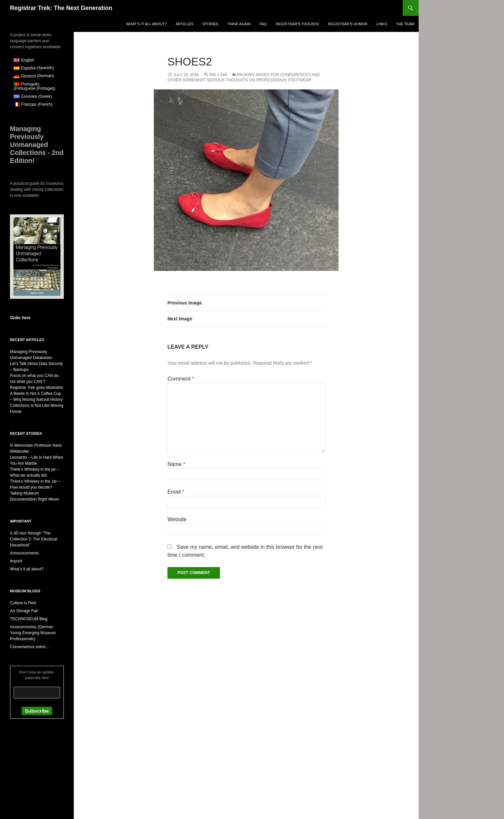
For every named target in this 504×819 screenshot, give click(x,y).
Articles (185, 24)
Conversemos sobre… (30, 647)
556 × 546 (218, 75)
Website (177, 519)
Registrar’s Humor (348, 24)
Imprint (16, 561)
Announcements (24, 553)
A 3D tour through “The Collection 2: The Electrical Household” (34, 539)
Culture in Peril (23, 603)
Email (176, 492)
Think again (239, 24)
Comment (181, 379)
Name (176, 464)
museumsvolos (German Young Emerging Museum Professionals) (33, 633)
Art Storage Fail (24, 611)
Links (382, 24)
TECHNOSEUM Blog (29, 619)
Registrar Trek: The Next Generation (61, 8)
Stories (210, 24)
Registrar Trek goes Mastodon (37, 388)
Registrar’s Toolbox (297, 24)
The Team (405, 24)
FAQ (263, 24)
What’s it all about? (146, 24)
